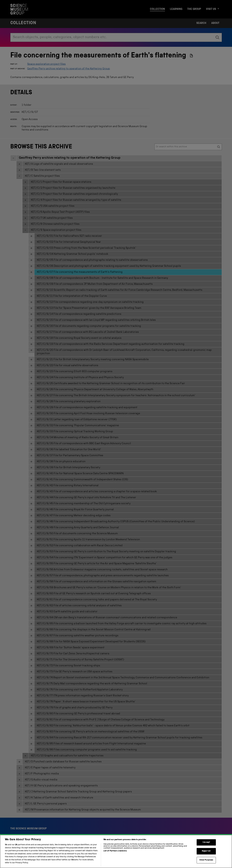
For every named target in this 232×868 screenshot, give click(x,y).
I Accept (206, 848)
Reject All (206, 857)
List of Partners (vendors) (115, 856)
